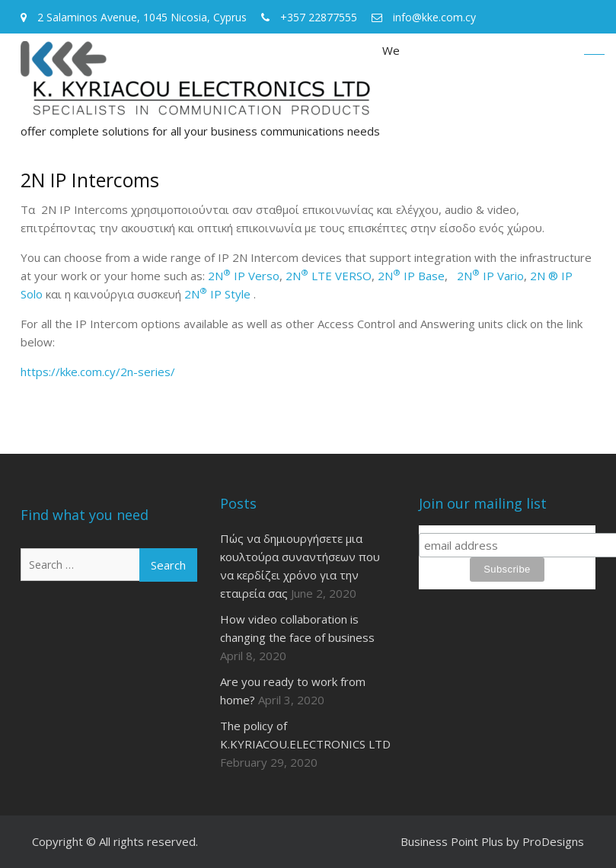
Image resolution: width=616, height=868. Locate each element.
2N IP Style (217, 294)
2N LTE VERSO (329, 276)
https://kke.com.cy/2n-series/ (98, 372)
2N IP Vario (490, 276)
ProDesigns (553, 841)
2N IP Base (410, 276)
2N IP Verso (244, 276)
